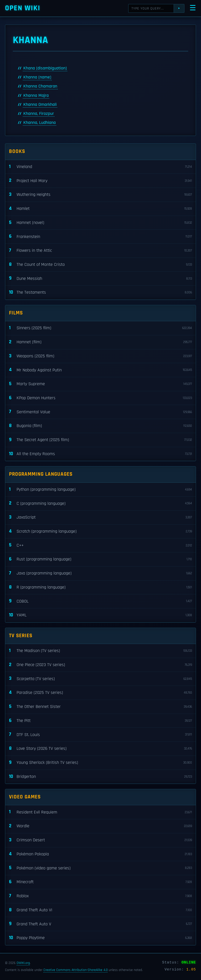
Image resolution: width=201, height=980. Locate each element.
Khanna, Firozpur (39, 114)
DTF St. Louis (100, 735)
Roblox (100, 896)
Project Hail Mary (100, 181)
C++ (100, 545)
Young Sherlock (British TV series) (100, 763)
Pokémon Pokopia (100, 854)
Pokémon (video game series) (100, 868)
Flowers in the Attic (100, 251)
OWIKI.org (23, 963)
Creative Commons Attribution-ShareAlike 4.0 (76, 970)
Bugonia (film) (100, 426)
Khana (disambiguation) (45, 68)
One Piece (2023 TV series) (100, 665)
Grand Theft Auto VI (100, 910)
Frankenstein (100, 237)
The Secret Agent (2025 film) (100, 440)
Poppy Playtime (100, 938)
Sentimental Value (100, 412)
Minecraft (100, 882)
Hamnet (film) (100, 342)
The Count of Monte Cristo (100, 265)
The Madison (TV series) (100, 651)
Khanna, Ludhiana (40, 123)
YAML (100, 615)
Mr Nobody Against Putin (100, 370)
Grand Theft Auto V (100, 924)
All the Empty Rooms (100, 454)
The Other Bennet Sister (100, 707)
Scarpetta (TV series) (100, 679)
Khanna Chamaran (40, 86)
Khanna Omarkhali (40, 105)
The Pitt (100, 721)
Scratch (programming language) (100, 532)
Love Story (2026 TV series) (100, 749)
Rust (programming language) (100, 559)
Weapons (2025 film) (100, 356)
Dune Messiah (100, 278)
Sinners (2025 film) (100, 328)
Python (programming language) (100, 490)
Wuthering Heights (100, 195)
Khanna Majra (36, 96)
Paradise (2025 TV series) (100, 693)
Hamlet (100, 209)
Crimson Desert (100, 840)
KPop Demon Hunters (100, 398)
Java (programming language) (100, 573)
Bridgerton (100, 777)
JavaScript (100, 517)
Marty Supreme (100, 384)
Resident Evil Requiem (100, 812)
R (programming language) (100, 587)
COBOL (100, 601)
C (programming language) (100, 503)
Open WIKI (23, 8)
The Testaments (100, 293)
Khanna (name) (37, 77)
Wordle (100, 826)
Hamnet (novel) (100, 223)
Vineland (100, 167)
